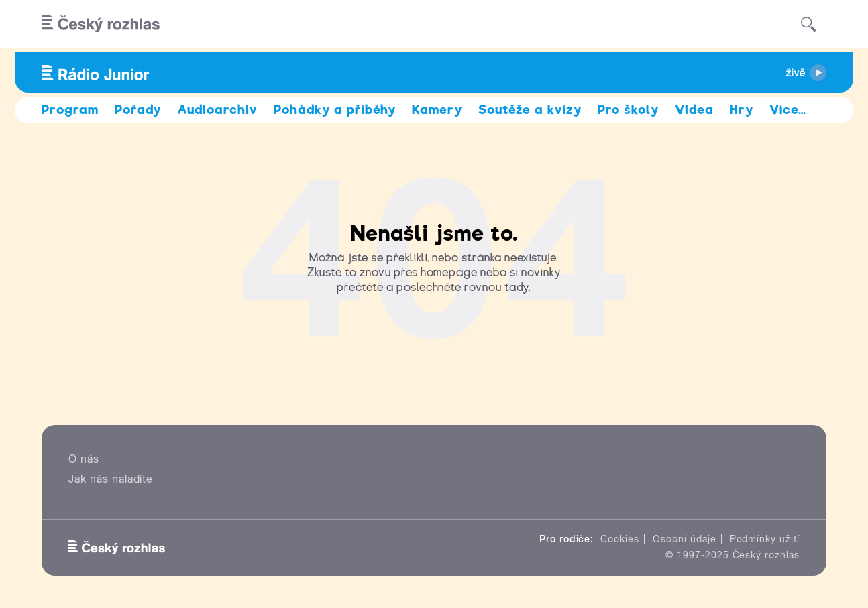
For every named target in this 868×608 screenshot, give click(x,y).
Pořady (138, 110)
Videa (694, 110)
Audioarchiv (218, 110)
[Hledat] (808, 24)
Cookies (620, 539)
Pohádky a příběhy (335, 110)
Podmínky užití (765, 539)
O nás (84, 459)
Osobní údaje (685, 539)
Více (788, 110)
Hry (742, 110)
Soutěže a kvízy (530, 110)
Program (70, 110)
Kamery (437, 110)
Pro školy (629, 110)
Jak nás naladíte (111, 479)
